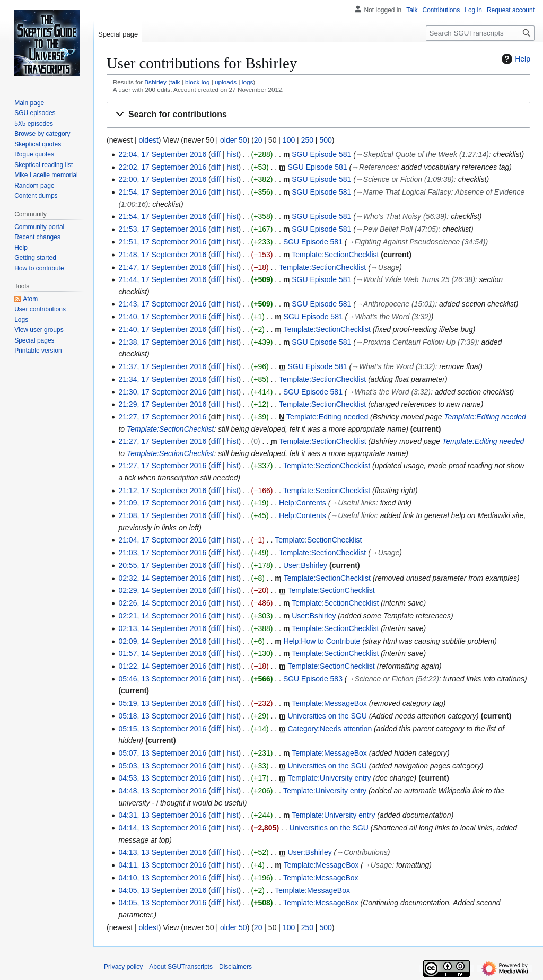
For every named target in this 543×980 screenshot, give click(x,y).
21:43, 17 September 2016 (162, 304)
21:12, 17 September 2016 (162, 491)
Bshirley (155, 82)
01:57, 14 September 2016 (162, 653)
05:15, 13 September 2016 (162, 729)
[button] (318, 115)
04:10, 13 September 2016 (162, 878)
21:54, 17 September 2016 (162, 192)
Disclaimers (235, 967)
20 (258, 140)
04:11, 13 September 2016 (162, 865)
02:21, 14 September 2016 (162, 616)
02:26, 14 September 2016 (162, 603)
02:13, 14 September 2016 (162, 628)
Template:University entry (329, 778)
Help (515, 59)
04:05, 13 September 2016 (162, 890)
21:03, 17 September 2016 (162, 553)
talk (175, 82)
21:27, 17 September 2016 (162, 417)
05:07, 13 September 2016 (162, 753)
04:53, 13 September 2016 (162, 778)
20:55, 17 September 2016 (162, 565)
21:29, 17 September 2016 (162, 404)
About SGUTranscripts (181, 967)
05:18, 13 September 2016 (162, 716)
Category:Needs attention (330, 729)
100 (289, 140)
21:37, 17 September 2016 (162, 366)
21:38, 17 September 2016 (162, 342)
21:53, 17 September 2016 (162, 229)
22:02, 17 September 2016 (162, 167)
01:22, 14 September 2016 (162, 666)
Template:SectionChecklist (335, 255)
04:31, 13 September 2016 (162, 815)
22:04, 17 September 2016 (162, 154)
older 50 (234, 140)
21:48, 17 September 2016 (162, 255)
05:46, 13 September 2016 (162, 679)
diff (216, 154)
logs (248, 82)
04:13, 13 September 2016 (162, 852)
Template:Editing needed (327, 417)
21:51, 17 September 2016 (162, 242)
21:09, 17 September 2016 (162, 503)
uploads (226, 82)
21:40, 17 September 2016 (162, 317)
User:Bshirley (305, 565)
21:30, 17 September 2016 (162, 392)
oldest (148, 140)
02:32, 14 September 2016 (162, 578)
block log (197, 82)
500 (325, 140)
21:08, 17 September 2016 (162, 515)
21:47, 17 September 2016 (162, 267)
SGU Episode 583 (313, 679)
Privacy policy (123, 967)
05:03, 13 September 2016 (162, 766)
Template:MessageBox (329, 703)
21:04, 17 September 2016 (162, 540)
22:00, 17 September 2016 (162, 179)
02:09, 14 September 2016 (162, 641)
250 (307, 140)
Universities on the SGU (327, 716)
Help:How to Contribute (322, 641)
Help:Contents (303, 503)
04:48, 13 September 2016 (162, 791)
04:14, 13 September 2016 (162, 828)
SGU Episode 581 (321, 154)
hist (233, 154)
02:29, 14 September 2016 (162, 590)
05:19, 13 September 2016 (162, 703)
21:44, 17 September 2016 (162, 279)
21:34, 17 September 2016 (162, 379)
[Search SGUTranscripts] (480, 33)
